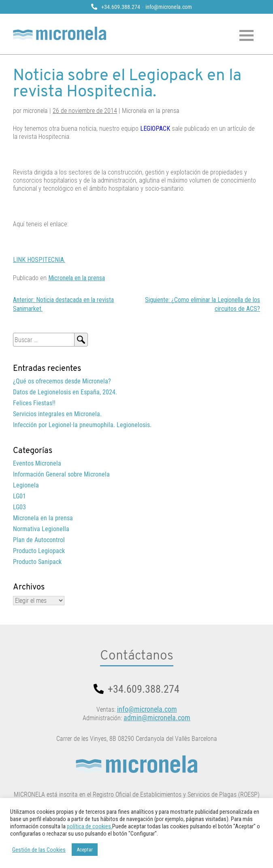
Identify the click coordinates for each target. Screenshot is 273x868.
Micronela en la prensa (77, 278)
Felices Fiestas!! (34, 403)
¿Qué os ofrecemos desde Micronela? (62, 381)
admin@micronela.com (157, 718)
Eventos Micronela (37, 463)
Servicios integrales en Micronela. (57, 414)
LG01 (19, 496)
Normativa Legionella (41, 529)
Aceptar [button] (85, 850)
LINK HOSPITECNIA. (39, 260)
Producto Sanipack (37, 562)
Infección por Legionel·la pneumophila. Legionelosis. (82, 425)
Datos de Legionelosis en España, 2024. (65, 392)
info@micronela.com (169, 7)
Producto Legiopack (39, 551)
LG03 (19, 507)
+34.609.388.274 (121, 7)
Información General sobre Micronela (61, 474)
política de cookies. (90, 826)
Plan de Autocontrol (39, 540)
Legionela (26, 485)
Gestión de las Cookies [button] (39, 850)
